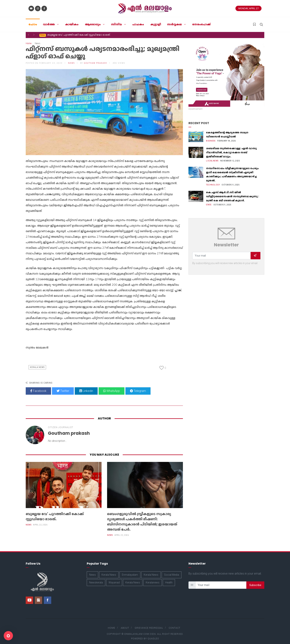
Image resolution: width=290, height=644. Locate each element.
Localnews (212, 157)
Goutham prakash (96, 59)
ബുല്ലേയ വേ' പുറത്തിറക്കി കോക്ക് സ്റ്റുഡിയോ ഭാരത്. (55, 513)
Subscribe (255, 581)
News (71, 59)
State (209, 201)
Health (169, 579)
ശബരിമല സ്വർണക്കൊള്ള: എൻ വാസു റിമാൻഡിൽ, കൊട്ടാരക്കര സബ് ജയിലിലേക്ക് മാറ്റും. (231, 149)
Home (29, 40)
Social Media (172, 571)
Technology (213, 181)
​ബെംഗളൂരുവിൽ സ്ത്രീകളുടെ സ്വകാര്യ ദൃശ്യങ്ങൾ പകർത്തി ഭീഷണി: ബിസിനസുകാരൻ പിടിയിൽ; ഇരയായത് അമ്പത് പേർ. (142, 518)
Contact (174, 624)
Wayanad (114, 579)
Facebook (38, 387)
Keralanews (153, 579)
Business (211, 137)
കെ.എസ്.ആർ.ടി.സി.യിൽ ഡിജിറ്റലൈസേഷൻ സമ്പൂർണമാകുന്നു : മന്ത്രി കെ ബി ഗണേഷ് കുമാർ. (232, 193)
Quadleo (153, 635)
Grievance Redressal (149, 624)
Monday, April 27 (248, 8)
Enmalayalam (130, 571)
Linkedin (86, 387)
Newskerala (96, 579)
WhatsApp (112, 387)
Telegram (138, 387)
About (125, 624)
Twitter (63, 387)
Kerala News (37, 364)
